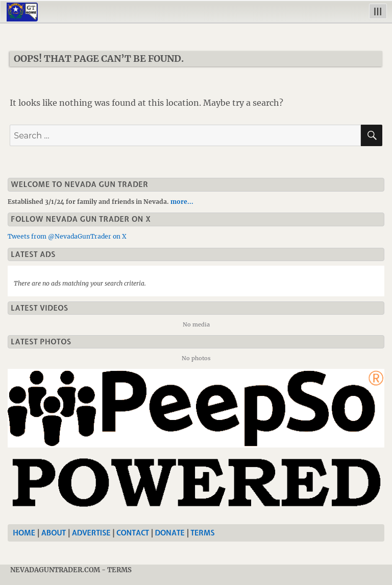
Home (24, 533)
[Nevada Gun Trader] (198, 443)
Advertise (91, 533)
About (54, 533)
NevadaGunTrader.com (55, 570)
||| (378, 11)
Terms (202, 533)
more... (182, 202)
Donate (170, 533)
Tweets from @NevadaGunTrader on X (67, 236)
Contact (133, 533)
